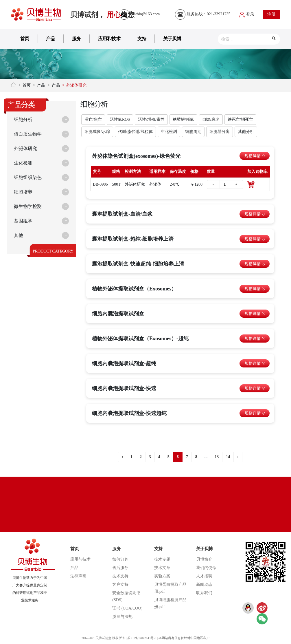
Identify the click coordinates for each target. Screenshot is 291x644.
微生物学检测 (30, 206)
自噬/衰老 (211, 119)
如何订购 (120, 559)
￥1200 (196, 184)
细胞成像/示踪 (97, 132)
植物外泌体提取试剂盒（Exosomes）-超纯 (140, 339)
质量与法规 (122, 617)
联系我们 (204, 593)
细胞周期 (193, 132)
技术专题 (162, 559)
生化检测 (24, 163)
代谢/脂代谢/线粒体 (135, 132)
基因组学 (24, 221)
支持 (142, 39)
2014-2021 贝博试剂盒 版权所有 (102, 638)
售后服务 (120, 568)
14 (228, 457)
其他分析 (246, 132)
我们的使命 (206, 568)
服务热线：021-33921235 (203, 14)
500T (116, 184)
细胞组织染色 (30, 178)
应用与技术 (80, 559)
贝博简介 (204, 559)
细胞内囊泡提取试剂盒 (118, 314)
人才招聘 (204, 576)
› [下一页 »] (238, 457)
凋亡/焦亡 (93, 119)
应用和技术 (109, 39)
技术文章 (162, 568)
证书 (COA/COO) (127, 608)
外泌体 (155, 184)
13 (217, 457)
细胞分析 (24, 120)
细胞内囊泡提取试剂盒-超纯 (124, 363)
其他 (19, 235)
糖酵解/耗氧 (183, 119)
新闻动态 (204, 584)
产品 (50, 39)
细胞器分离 (220, 132)
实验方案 (162, 576)
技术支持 (120, 576)
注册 (271, 14)
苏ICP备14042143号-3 (142, 638)
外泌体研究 (27, 149)
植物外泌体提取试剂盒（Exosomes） (134, 289)
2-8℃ (175, 184)
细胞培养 (24, 192)
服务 (77, 39)
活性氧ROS (120, 119)
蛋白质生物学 (30, 134)
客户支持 (120, 584)
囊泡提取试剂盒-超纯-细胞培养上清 (133, 239)
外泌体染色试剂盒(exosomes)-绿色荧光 (136, 156)
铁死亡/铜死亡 (240, 119)
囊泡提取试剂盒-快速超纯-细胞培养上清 (138, 264)
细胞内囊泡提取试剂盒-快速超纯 (129, 413)
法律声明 (78, 576)
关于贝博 (172, 39)
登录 (247, 14)
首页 (25, 39)
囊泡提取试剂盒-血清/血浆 (122, 214)
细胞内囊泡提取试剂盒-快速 (124, 388)
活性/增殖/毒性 (151, 119)
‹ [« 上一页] (123, 457)
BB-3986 (100, 184)
